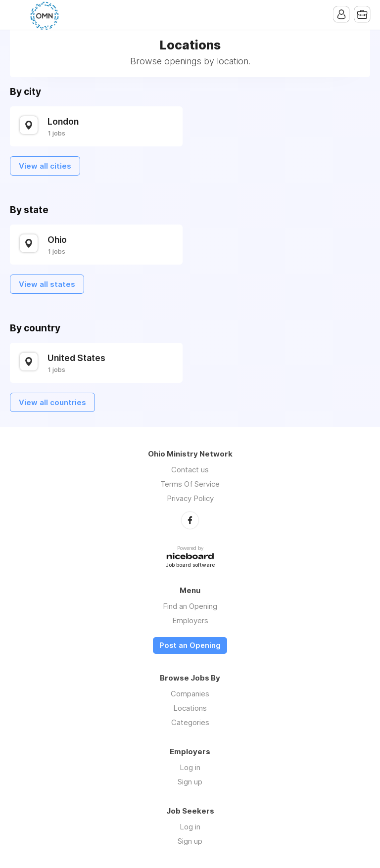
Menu (17, 15)
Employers (190, 620)
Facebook (190, 520)
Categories (190, 722)
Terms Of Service (190, 484)
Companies (190, 694)
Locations (190, 708)
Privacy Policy (190, 498)
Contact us (190, 470)
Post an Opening (190, 645)
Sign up (190, 782)
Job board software (190, 566)
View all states (47, 284)
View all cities (45, 166)
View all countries (52, 402)
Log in (190, 767)
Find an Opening (190, 606)
